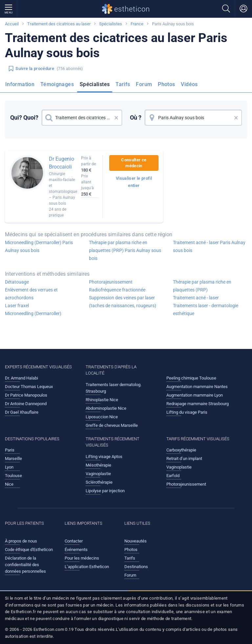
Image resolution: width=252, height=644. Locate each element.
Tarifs (123, 84)
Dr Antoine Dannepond (26, 404)
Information (20, 84)
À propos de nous (21, 541)
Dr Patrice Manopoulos (26, 395)
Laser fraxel (17, 306)
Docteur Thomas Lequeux (29, 387)
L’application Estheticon (87, 567)
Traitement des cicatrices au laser (59, 24)
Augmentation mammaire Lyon (195, 395)
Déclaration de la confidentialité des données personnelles (25, 565)
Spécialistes (111, 24)
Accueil (12, 24)
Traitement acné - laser (196, 298)
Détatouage (17, 282)
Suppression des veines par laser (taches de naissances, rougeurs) (123, 302)
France (137, 24)
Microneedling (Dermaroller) (33, 313)
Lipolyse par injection (105, 491)
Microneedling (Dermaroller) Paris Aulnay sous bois (39, 246)
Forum (144, 84)
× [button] (116, 118)
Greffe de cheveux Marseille (112, 425)
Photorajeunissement (111, 282)
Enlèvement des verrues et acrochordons (31, 294)
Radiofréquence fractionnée (117, 290)
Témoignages (57, 84)
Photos (166, 84)
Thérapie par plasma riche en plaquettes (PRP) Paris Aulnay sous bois (125, 250)
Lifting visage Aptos (104, 457)
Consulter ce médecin (134, 163)
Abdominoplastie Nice (106, 408)
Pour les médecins (82, 558)
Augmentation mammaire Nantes (197, 387)
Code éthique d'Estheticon (29, 550)
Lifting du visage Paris (187, 412)
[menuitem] (21, 86)
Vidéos (189, 84)
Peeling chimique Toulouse (191, 378)
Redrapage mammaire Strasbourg (198, 404)
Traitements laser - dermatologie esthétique (206, 310)
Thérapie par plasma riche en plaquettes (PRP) (202, 286)
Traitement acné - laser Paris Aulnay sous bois (209, 246)
